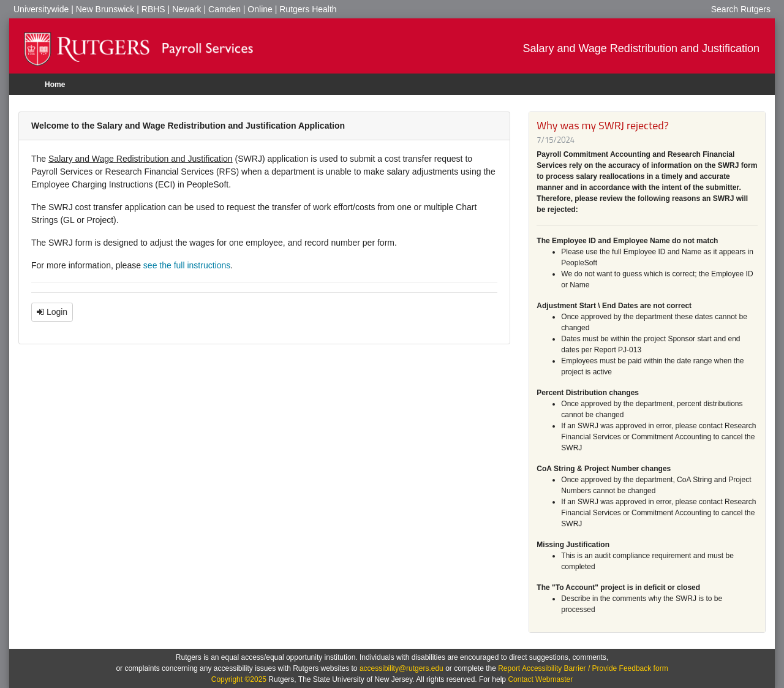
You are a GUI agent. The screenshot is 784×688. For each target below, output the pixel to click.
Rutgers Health (308, 9)
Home (55, 85)
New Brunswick (105, 9)
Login (52, 312)
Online (260, 9)
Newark (187, 9)
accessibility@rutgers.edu (401, 668)
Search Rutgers (741, 9)
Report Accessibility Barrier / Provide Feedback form (583, 668)
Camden (224, 9)
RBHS (153, 9)
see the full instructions (187, 265)
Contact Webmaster (540, 679)
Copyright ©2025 (239, 679)
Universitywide (41, 9)
